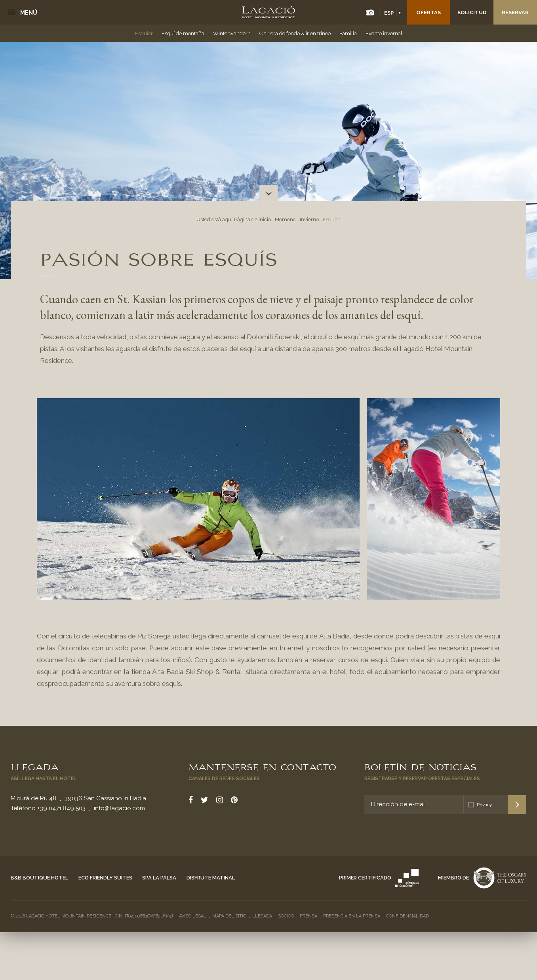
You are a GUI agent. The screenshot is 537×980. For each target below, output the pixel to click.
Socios (286, 916)
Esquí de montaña (183, 33)
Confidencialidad (408, 916)
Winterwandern (232, 33)
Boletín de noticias (420, 766)
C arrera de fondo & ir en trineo (295, 33)
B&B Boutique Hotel (39, 878)
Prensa (308, 916)
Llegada (35, 766)
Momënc (285, 219)
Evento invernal (384, 33)
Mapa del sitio (229, 916)
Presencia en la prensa (352, 916)
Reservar (515, 12)
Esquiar (144, 33)
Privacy (485, 805)
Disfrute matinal (211, 878)
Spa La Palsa (159, 878)
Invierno (309, 219)
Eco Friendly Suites (105, 878)
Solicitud (472, 12)
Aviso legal (193, 916)
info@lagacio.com (119, 808)
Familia (348, 33)
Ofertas (428, 12)
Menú (29, 13)
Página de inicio (252, 219)
